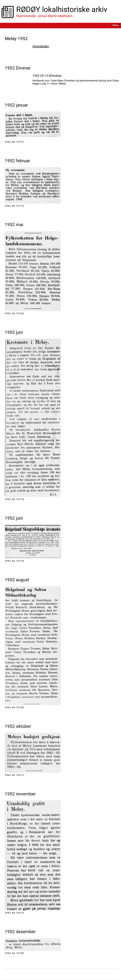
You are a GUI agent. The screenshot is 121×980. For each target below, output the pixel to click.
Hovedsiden (41, 46)
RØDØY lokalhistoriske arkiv (62, 9)
